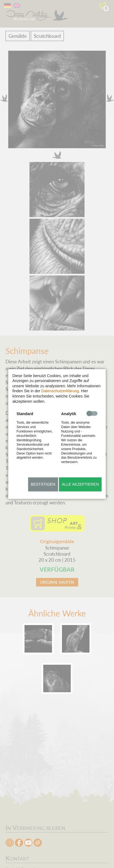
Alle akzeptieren (80, 484)
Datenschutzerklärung (60, 391)
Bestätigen (43, 484)
